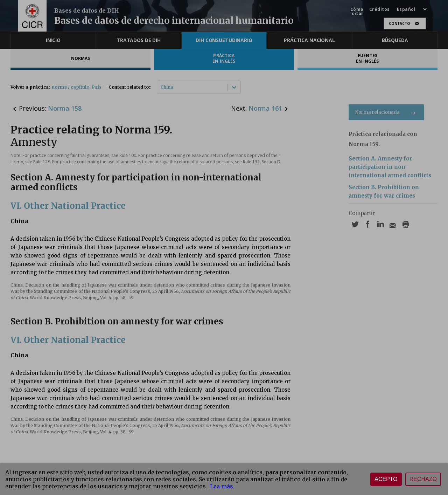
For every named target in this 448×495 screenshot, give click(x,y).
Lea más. (222, 486)
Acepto (386, 479)
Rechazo (423, 479)
